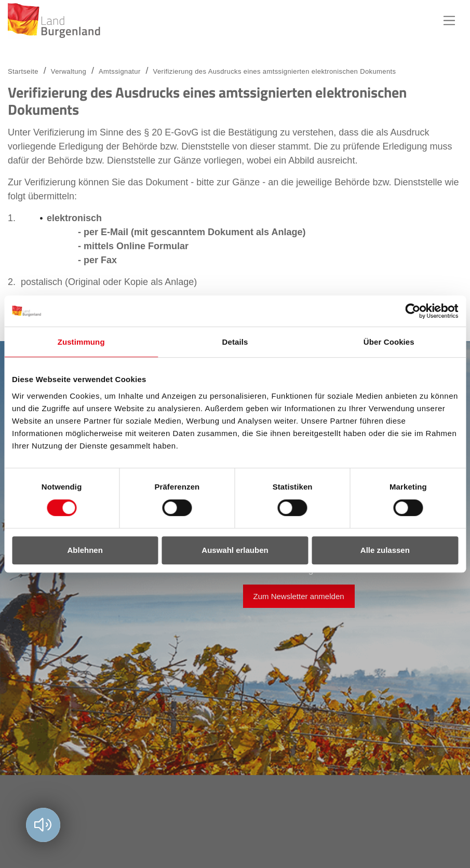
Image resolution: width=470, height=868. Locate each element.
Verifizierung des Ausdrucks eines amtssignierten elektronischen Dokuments (275, 71)
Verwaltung (69, 71)
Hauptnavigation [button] (449, 21)
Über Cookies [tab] (389, 342)
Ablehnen (85, 550)
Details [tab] (235, 342)
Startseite (23, 71)
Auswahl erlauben (235, 550)
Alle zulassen (385, 550)
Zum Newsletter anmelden (299, 596)
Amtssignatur (120, 71)
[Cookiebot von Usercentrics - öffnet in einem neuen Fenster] (413, 311)
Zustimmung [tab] (81, 342)
